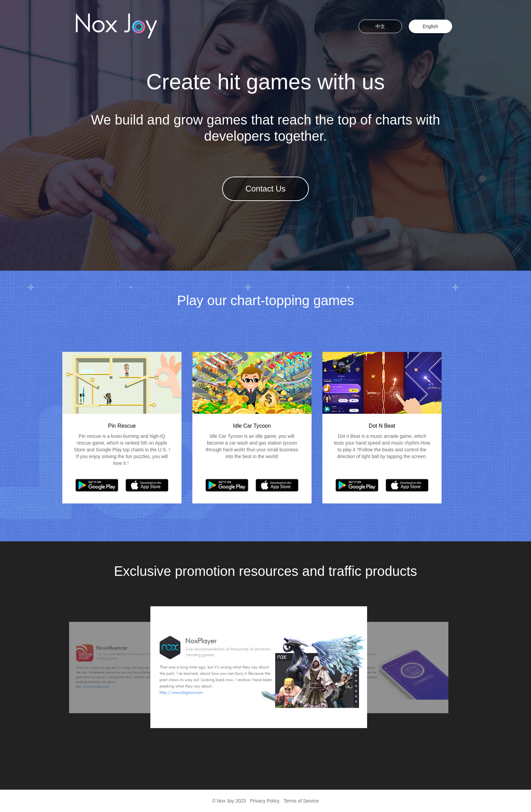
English (430, 26)
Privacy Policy (265, 801)
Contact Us (266, 189)
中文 (380, 26)
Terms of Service (301, 801)
